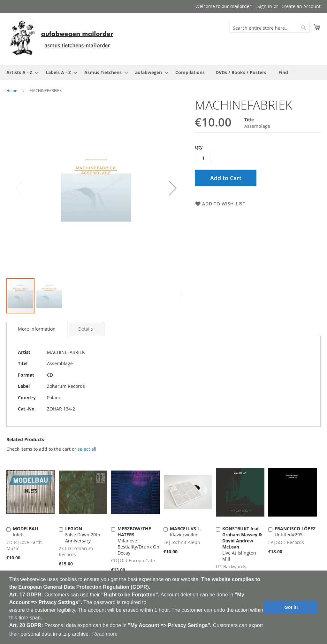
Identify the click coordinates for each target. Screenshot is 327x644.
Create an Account (301, 6)
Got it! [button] (291, 607)
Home (12, 90)
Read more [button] (105, 634)
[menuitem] (21, 72)
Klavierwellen (186, 532)
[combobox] (270, 28)
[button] (173, 188)
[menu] (163, 72)
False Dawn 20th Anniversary (83, 535)
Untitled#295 (295, 532)
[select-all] (87, 449)
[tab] (37, 329)
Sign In (265, 6)
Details (86, 329)
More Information (37, 329)
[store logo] (61, 38)
